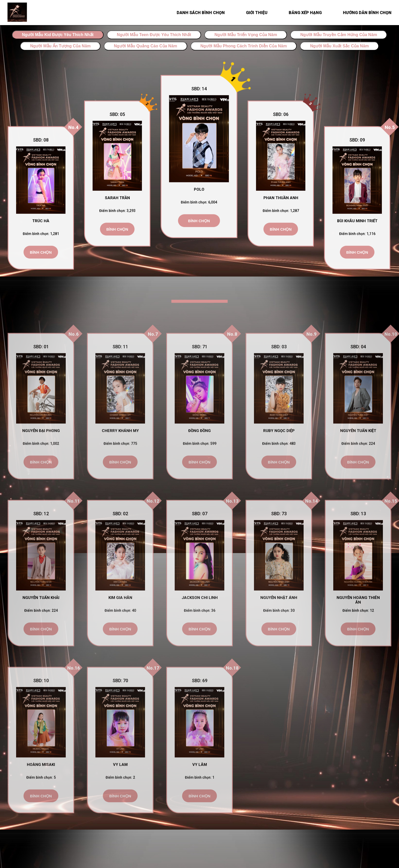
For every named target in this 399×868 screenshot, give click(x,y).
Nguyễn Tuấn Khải (41, 615)
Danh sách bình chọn (203, 13)
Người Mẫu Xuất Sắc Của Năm (339, 46)
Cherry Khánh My (120, 448)
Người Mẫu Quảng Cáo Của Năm (145, 46)
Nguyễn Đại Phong (41, 448)
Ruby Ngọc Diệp (279, 448)
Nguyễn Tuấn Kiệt (358, 448)
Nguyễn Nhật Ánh (279, 615)
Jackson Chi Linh (200, 615)
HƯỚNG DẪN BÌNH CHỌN (369, 13)
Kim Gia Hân (120, 615)
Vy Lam (120, 782)
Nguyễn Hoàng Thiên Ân (358, 617)
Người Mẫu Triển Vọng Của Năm (246, 35)
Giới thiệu (259, 13)
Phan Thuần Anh (281, 200)
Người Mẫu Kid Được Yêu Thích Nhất (58, 35)
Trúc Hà (41, 223)
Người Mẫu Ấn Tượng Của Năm (60, 46)
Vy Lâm (200, 782)
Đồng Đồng (199, 448)
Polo (199, 192)
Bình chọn (41, 254)
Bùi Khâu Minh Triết (357, 223)
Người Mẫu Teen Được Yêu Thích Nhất (154, 35)
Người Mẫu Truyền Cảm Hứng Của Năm (339, 35)
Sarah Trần (117, 200)
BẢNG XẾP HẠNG (307, 13)
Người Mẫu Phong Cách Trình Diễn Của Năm (244, 46)
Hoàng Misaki (41, 782)
